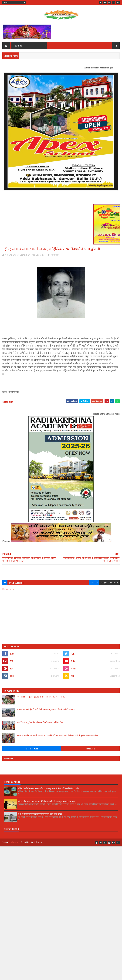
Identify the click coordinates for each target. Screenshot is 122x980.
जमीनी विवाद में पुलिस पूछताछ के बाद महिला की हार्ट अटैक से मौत (41, 697)
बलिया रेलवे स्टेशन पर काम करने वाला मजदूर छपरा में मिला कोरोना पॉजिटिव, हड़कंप (49, 788)
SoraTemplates (14, 842)
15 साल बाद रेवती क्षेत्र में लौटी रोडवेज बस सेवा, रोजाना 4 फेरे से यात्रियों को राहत (46, 709)
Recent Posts (32, 749)
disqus (104, 583)
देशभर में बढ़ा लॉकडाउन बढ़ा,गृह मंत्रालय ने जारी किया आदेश (40, 814)
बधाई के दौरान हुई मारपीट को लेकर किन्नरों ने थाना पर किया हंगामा (40, 722)
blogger (94, 583)
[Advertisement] (61, 571)
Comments (90, 749)
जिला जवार (55, 255)
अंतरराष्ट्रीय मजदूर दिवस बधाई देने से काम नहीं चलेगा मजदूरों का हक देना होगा (47, 801)
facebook (114, 583)
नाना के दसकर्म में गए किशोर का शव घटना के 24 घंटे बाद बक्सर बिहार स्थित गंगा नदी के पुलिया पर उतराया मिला (57, 735)
